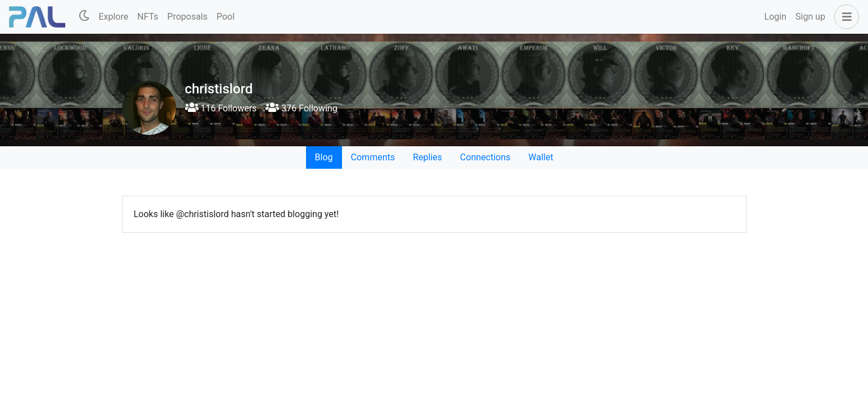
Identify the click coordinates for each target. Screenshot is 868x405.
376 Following (301, 108)
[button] (844, 17)
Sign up (810, 17)
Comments (373, 157)
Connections (485, 157)
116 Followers (221, 108)
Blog (324, 157)
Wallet (541, 157)
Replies (428, 157)
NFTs (148, 17)
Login (775, 17)
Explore (113, 17)
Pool (226, 17)
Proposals (187, 17)
